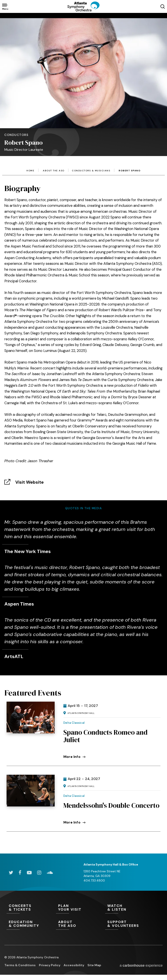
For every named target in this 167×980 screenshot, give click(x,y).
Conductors (16, 135)
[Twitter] (11, 873)
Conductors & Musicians (91, 171)
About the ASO (54, 171)
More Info (74, 757)
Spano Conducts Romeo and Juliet (105, 736)
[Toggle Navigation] (5, 6)
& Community (31, 924)
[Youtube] (29, 873)
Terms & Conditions (20, 965)
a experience (141, 965)
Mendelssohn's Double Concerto (111, 805)
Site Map (94, 965)
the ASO (81, 924)
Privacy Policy (50, 965)
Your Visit (81, 908)
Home (30, 171)
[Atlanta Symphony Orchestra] (83, 10)
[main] (83, 427)
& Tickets (31, 908)
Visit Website (30, 482)
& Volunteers (130, 924)
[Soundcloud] (50, 873)
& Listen (130, 908)
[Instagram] (39, 873)
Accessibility (74, 965)
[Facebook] (20, 873)
